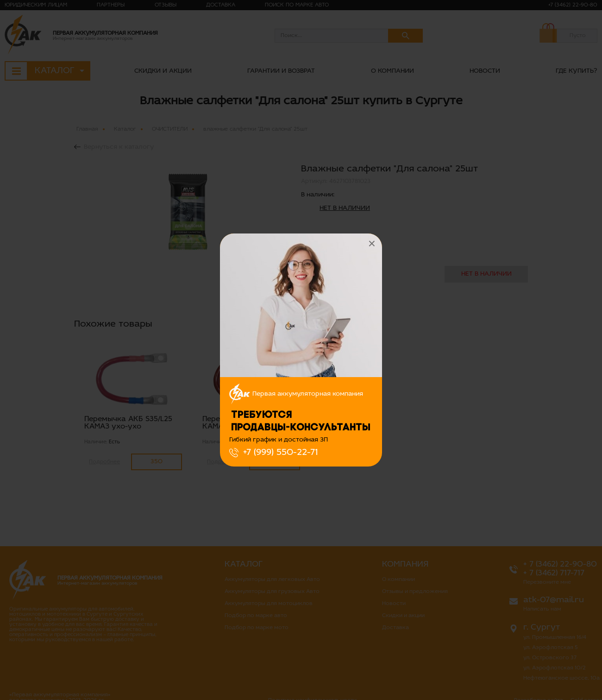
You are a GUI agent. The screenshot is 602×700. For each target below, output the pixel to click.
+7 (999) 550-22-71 (280, 453)
